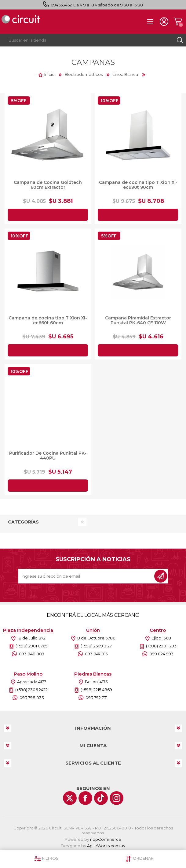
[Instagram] (117, 798)
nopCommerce (106, 839)
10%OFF (109, 101)
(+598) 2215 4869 (96, 690)
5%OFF (19, 101)
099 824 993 (161, 654)
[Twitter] (70, 798)
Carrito (178, 22)
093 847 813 (96, 654)
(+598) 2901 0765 (31, 646)
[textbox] (87, 40)
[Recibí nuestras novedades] (87, 576)
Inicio (49, 74)
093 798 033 (32, 698)
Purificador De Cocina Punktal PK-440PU (48, 456)
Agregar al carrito (48, 215)
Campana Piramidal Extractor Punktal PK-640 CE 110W (138, 320)
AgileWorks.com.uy (106, 846)
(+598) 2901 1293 (161, 646)
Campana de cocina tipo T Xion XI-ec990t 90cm (138, 185)
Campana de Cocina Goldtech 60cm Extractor (48, 185)
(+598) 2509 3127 (96, 646)
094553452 (61, 5)
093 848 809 (32, 654)
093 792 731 (97, 698)
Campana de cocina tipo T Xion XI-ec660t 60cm (48, 320)
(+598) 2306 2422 (31, 690)
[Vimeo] (101, 798)
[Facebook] (85, 798)
